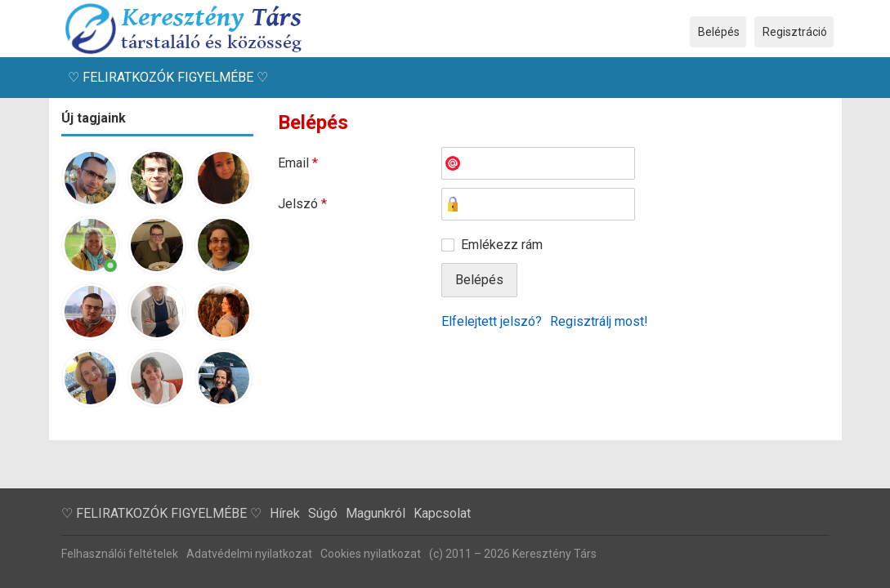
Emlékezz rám (502, 245)
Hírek (285, 513)
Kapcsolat (442, 513)
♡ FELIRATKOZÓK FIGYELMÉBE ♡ (168, 77)
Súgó (323, 513)
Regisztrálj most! (599, 321)
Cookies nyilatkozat (371, 554)
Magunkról (376, 513)
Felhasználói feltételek (120, 554)
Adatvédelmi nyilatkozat (249, 554)
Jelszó (302, 204)
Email (298, 163)
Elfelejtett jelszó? (492, 321)
